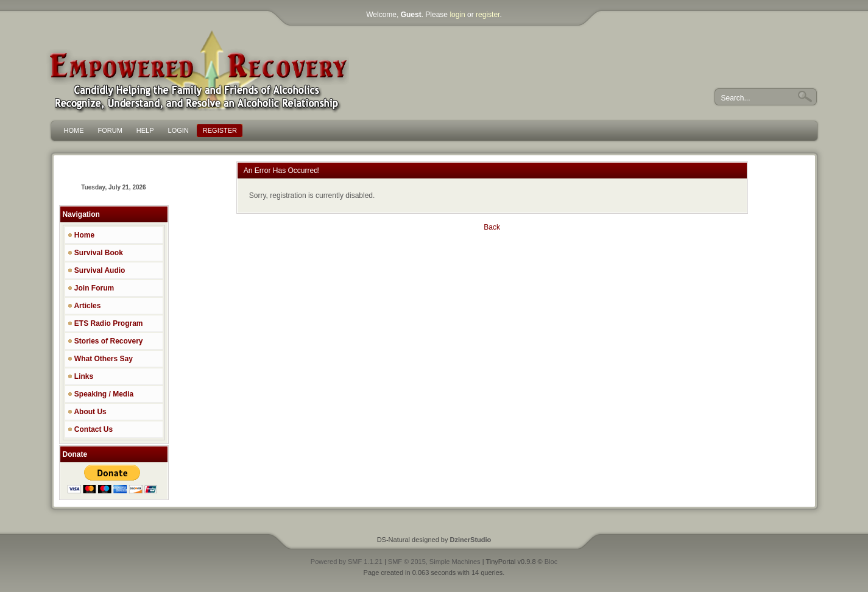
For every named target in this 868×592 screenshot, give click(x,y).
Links (81, 376)
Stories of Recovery (105, 341)
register (488, 15)
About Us (87, 412)
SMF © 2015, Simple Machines (434, 562)
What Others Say (100, 359)
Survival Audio (97, 270)
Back (492, 227)
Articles (84, 306)
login (457, 15)
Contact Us (90, 429)
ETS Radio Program (105, 323)
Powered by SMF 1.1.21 (347, 562)
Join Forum (91, 288)
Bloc (551, 562)
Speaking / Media (101, 394)
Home (81, 235)
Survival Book (95, 253)
